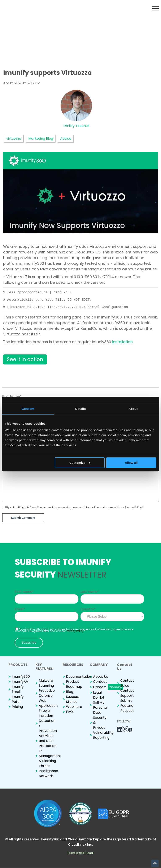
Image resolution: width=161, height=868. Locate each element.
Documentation (79, 677)
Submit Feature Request (127, 706)
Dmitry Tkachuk (76, 126)
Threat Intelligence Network (48, 771)
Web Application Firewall (48, 706)
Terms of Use (76, 853)
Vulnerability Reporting (103, 735)
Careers (100, 687)
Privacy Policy (133, 507)
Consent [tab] (28, 409)
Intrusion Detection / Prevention (48, 723)
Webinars (74, 707)
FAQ (69, 712)
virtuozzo (14, 139)
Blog (70, 692)
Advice (66, 139)
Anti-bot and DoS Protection (48, 741)
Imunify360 (21, 677)
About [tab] (133, 409)
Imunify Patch (18, 699)
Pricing (17, 707)
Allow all (131, 463)
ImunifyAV (20, 682)
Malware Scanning (46, 683)
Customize (80, 463)
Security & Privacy (100, 723)
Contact (100, 682)
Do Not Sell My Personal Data (100, 705)
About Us (101, 677)
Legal (97, 692)
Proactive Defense (47, 693)
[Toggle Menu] (156, 8)
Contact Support (127, 693)
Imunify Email (18, 689)
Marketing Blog (41, 139)
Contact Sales (127, 683)
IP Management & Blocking (50, 756)
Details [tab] (80, 409)
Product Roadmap (74, 684)
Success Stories (73, 699)
